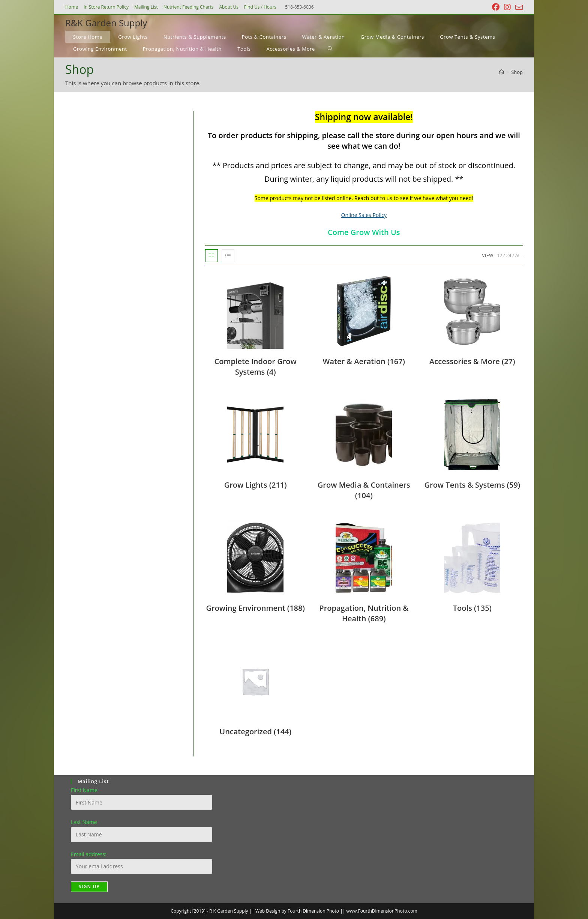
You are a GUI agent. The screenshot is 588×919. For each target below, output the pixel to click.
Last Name (84, 822)
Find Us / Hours (260, 7)
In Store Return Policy (106, 7)
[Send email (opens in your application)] (518, 8)
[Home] (502, 72)
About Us (229, 7)
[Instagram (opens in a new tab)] (507, 7)
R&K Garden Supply (106, 23)
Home (72, 7)
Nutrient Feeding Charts (189, 7)
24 (509, 255)
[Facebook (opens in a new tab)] (496, 7)
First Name (84, 790)
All (519, 255)
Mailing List (146, 7)
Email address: (89, 854)
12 (500, 255)
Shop (517, 72)
